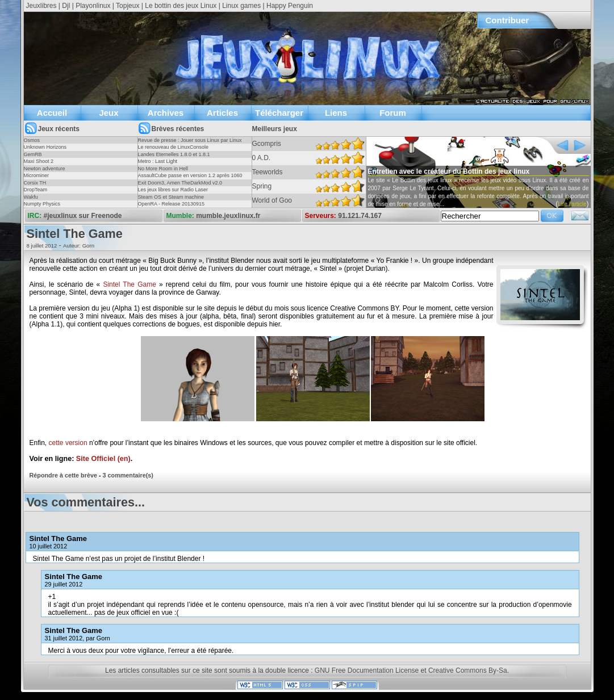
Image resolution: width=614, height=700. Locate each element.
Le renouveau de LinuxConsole (174, 147)
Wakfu (31, 197)
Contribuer (508, 20)
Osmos (32, 140)
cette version (68, 443)
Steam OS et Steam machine (171, 197)
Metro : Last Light (158, 161)
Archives (166, 113)
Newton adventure (45, 169)
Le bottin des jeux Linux (181, 6)
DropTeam (36, 190)
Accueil (52, 113)
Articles (222, 113)
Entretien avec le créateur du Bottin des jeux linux (449, 171)
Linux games (241, 6)
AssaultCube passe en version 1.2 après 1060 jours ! (190, 179)
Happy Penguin (290, 6)
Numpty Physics (42, 204)
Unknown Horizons (45, 147)
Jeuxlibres (41, 6)
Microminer (37, 175)
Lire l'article (572, 204)
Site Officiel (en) (103, 459)
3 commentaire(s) (128, 475)
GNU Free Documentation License (367, 670)
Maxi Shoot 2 (39, 161)
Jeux (108, 113)
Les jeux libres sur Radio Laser (173, 190)
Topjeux (128, 6)
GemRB (33, 154)
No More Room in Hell (163, 169)
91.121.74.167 (360, 216)
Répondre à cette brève (63, 475)
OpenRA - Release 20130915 (172, 204)
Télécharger (279, 113)
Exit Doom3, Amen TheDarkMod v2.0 (180, 183)
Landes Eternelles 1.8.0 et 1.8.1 (174, 154)
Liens (336, 113)
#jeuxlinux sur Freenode (83, 216)
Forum (393, 113)
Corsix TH (35, 183)
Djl (66, 6)
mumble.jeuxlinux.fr (228, 216)
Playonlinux (93, 6)
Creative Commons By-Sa (468, 670)
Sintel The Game (129, 284)
